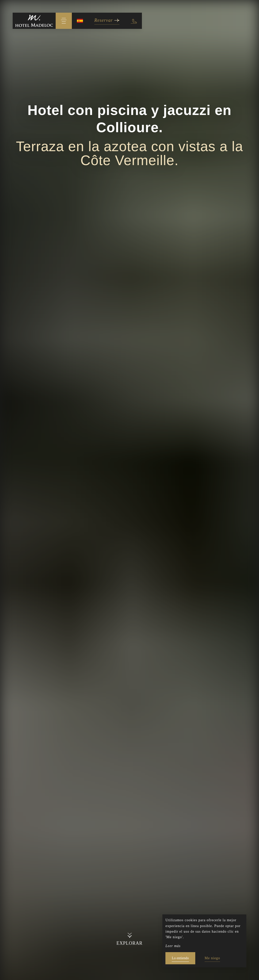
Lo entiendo (180, 958)
